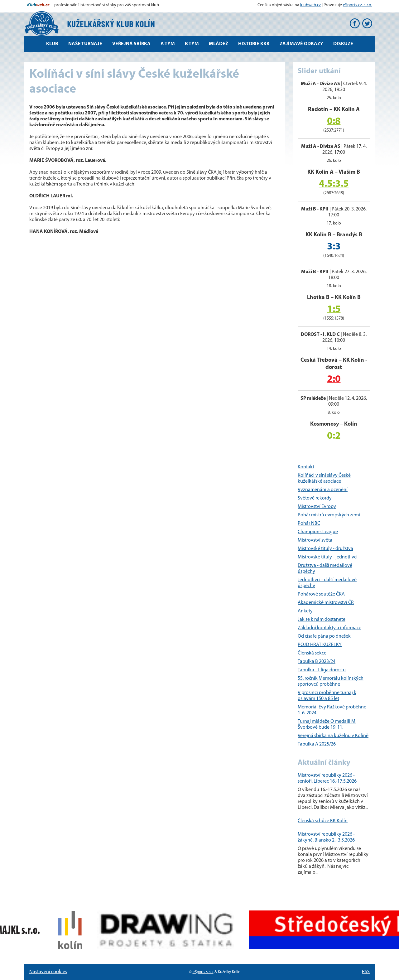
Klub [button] (52, 44)
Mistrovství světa (315, 540)
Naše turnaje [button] (85, 44)
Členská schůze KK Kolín (323, 821)
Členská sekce (312, 653)
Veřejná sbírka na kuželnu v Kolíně (333, 736)
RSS (366, 972)
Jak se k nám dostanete (322, 620)
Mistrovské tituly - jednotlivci (328, 557)
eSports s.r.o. (203, 972)
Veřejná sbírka (131, 44)
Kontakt (306, 467)
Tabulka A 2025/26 (317, 744)
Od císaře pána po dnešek (324, 636)
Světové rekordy (315, 498)
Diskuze (343, 44)
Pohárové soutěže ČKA (321, 594)
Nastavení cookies (48, 972)
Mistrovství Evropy (317, 507)
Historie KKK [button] (254, 44)
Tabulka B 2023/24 (317, 662)
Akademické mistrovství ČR (326, 603)
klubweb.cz (310, 5)
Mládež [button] (219, 44)
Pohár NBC (309, 524)
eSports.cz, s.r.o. (358, 5)
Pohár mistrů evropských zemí (329, 515)
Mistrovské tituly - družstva (325, 549)
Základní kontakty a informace (329, 628)
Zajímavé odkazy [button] (301, 44)
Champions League (318, 532)
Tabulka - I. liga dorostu (322, 670)
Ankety (305, 611)
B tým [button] (192, 44)
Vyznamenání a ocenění (323, 490)
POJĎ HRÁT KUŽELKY (320, 645)
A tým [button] (168, 44)
